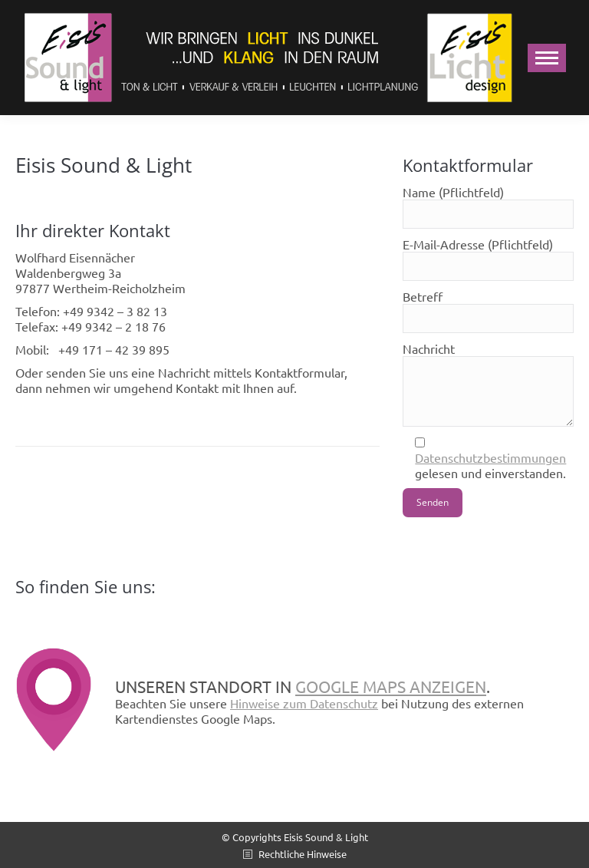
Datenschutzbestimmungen (490, 457)
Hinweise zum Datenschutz (304, 703)
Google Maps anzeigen (391, 686)
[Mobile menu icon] (547, 58)
